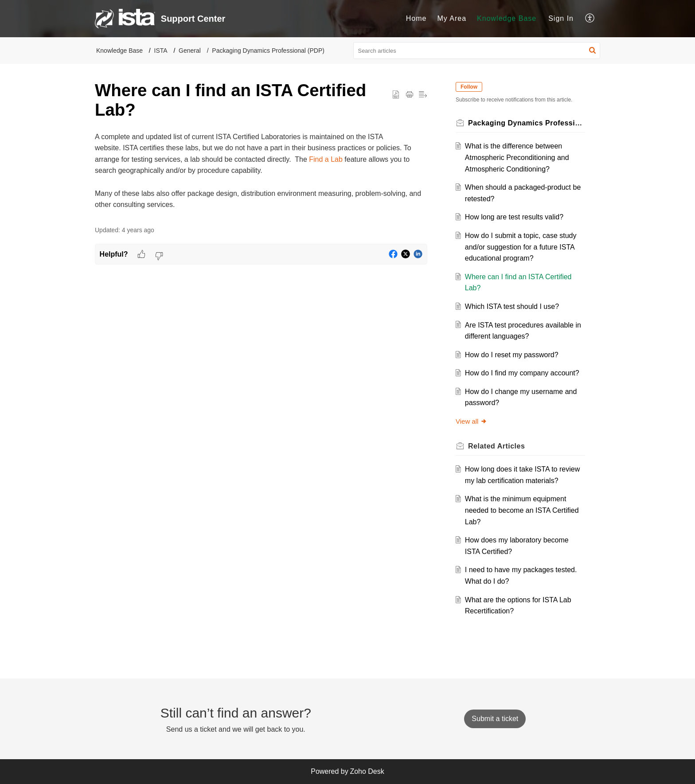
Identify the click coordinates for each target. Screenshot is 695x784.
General (190, 51)
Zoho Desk (367, 771)
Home (416, 18)
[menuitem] (416, 19)
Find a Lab (326, 159)
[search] (477, 51)
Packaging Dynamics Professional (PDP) (268, 51)
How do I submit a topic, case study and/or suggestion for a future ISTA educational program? (521, 247)
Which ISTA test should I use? (512, 306)
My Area (452, 18)
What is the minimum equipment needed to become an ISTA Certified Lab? (522, 510)
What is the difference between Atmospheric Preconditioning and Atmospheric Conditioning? (517, 157)
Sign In (561, 18)
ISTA (161, 51)
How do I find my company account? (522, 373)
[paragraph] (261, 171)
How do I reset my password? (512, 355)
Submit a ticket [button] (495, 719)
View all (471, 421)
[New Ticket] (495, 719)
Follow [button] (469, 87)
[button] (590, 19)
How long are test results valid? (514, 217)
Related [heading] (496, 446)
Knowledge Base (507, 18)
